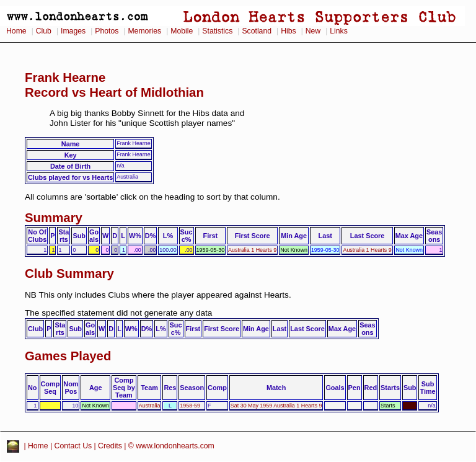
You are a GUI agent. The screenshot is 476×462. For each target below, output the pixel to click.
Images (73, 31)
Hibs (288, 31)
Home (16, 31)
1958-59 (190, 406)
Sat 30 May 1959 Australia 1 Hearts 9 (276, 406)
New (313, 31)
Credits (110, 446)
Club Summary (69, 273)
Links (339, 31)
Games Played (68, 356)
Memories (144, 31)
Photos (107, 31)
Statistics (217, 31)
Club (44, 31)
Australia (150, 406)
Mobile (182, 31)
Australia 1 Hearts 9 (252, 250)
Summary (54, 218)
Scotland (257, 31)
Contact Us (73, 446)
